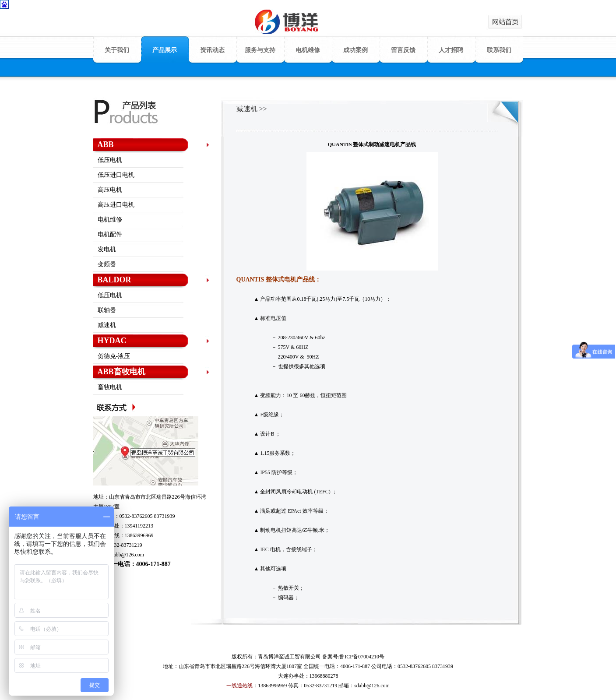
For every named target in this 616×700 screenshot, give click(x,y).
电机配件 (110, 234)
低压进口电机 (116, 175)
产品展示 (165, 50)
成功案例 (356, 50)
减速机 (107, 325)
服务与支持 (260, 50)
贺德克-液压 (114, 356)
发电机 (107, 249)
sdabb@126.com (127, 555)
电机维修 (308, 50)
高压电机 (110, 190)
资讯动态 (212, 50)
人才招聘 (451, 50)
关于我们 (117, 50)
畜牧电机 (110, 387)
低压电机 (110, 160)
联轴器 (107, 310)
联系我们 (499, 50)
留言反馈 (403, 50)
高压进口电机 (116, 205)
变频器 (107, 264)
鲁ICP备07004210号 (362, 657)
